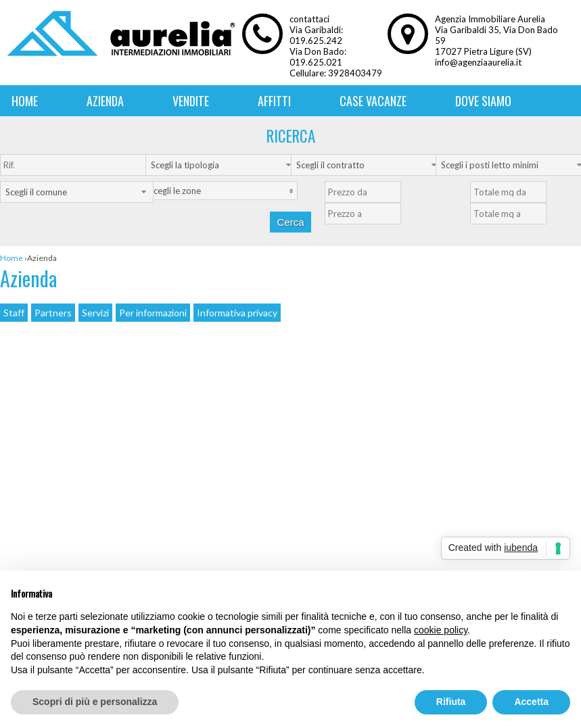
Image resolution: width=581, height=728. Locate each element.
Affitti (274, 101)
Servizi (95, 313)
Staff (14, 313)
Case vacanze (373, 101)
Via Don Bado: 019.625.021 (318, 57)
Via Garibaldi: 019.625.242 (316, 35)
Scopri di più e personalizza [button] (95, 702)
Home (25, 101)
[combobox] (222, 165)
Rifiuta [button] (451, 702)
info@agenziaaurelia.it (478, 62)
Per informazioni (153, 313)
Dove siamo (483, 101)
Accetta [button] (531, 702)
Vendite (191, 101)
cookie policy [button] (441, 630)
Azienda (105, 101)
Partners (53, 313)
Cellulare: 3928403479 (336, 73)
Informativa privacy (237, 313)
